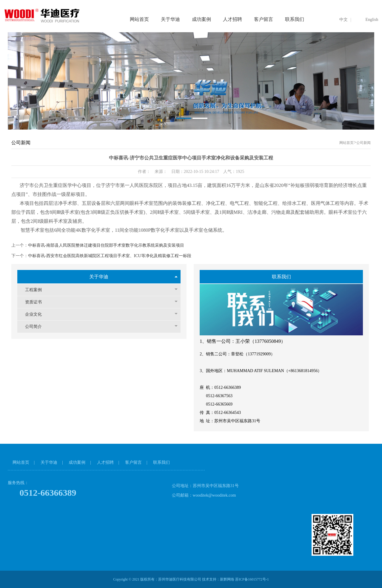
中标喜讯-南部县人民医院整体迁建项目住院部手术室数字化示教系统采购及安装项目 (106, 245)
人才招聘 (232, 19)
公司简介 (101, 327)
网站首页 (139, 19)
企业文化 (101, 314)
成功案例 (201, 19)
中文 (344, 20)
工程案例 (101, 290)
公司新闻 (363, 143)
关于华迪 (170, 19)
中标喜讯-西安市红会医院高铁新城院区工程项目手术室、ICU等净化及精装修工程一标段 (110, 256)
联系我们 (295, 19)
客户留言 (264, 19)
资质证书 (101, 302)
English (372, 20)
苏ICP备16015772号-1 (252, 579)
